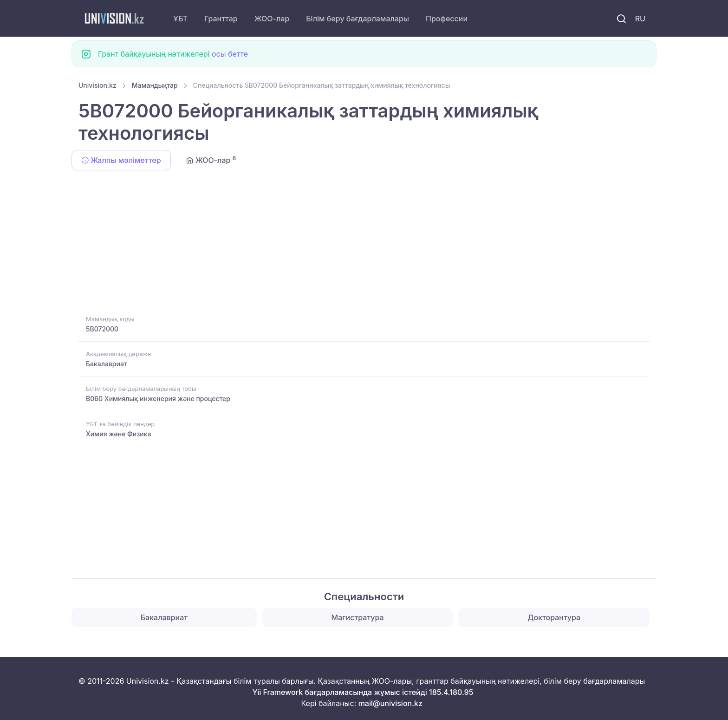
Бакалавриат (107, 364)
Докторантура (554, 617)
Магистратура (358, 617)
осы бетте (230, 54)
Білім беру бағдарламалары (357, 19)
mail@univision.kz (390, 703)
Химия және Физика (118, 434)
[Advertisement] (357, 244)
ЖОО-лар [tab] (211, 160)
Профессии (447, 19)
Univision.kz (97, 85)
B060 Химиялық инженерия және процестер (158, 399)
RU (640, 19)
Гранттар (221, 19)
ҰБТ (180, 19)
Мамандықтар (155, 85)
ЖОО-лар (272, 19)
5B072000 (102, 329)
